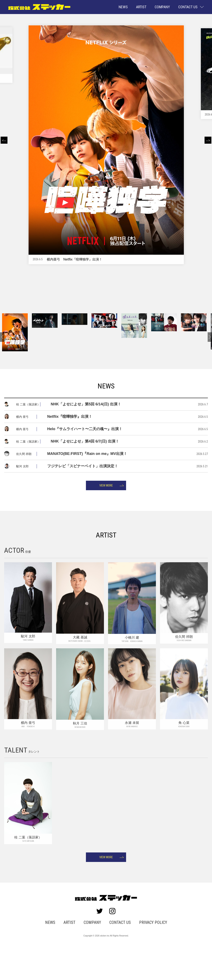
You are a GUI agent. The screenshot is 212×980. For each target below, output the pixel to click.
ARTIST (141, 7)
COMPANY (162, 7)
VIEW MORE (106, 512)
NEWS (123, 7)
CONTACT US (119, 953)
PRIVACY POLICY (150, 953)
